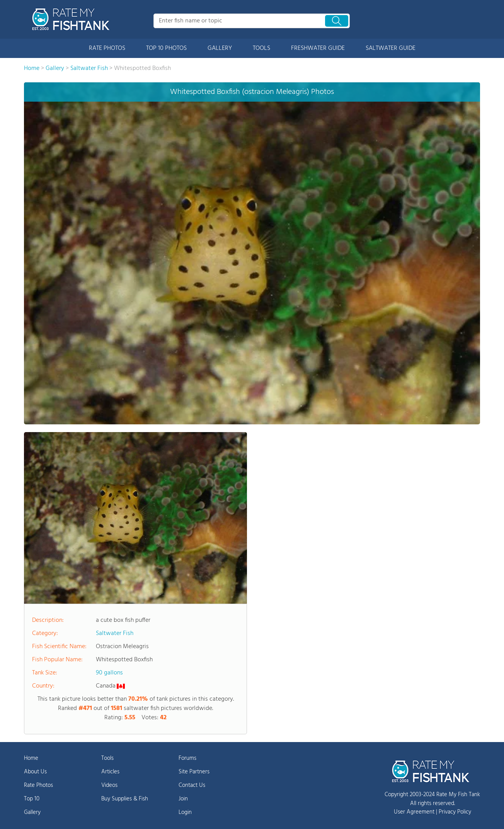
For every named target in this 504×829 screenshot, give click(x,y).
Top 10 (32, 799)
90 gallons (109, 673)
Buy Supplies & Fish (125, 799)
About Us (35, 772)
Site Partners (194, 772)
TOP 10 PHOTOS (166, 48)
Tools (107, 758)
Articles (110, 772)
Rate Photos (38, 785)
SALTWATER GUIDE (391, 48)
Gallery (32, 812)
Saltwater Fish (115, 633)
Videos (109, 785)
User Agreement (414, 812)
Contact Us (192, 785)
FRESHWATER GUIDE (318, 48)
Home (31, 758)
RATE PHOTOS (107, 48)
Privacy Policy (455, 812)
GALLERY (220, 48)
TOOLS (261, 48)
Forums (187, 758)
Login (185, 812)
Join (183, 799)
